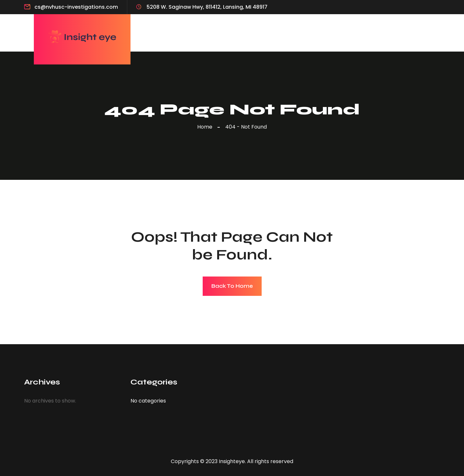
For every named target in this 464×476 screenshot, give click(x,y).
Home (206, 127)
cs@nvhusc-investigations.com (76, 7)
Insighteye (232, 461)
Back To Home (232, 286)
